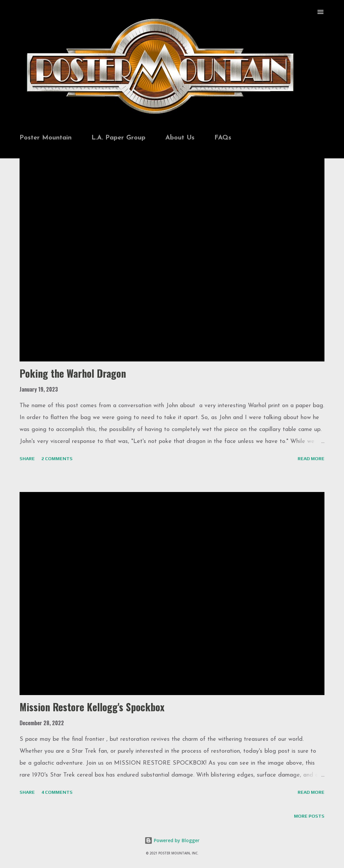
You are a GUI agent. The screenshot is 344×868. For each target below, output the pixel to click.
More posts (309, 816)
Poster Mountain (46, 138)
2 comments (57, 459)
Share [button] (27, 459)
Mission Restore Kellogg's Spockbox (92, 707)
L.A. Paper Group (118, 138)
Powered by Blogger (172, 840)
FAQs (223, 138)
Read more (311, 459)
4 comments (57, 792)
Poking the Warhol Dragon (73, 373)
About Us (180, 138)
